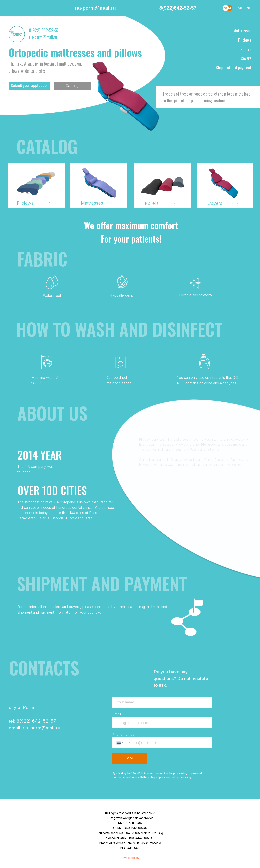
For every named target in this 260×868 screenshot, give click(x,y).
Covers (246, 58)
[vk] (226, 8)
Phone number (124, 734)
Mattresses (242, 30)
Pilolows (245, 40)
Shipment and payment (234, 67)
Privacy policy (130, 858)
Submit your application (30, 85)
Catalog (72, 86)
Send (130, 758)
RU (248, 8)
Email (117, 714)
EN (240, 8)
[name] (162, 702)
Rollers (246, 49)
